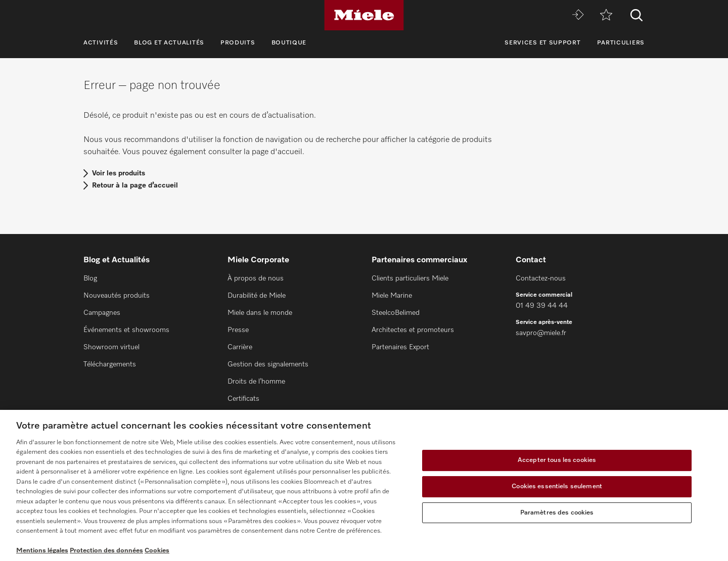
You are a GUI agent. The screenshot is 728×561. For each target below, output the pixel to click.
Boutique (289, 43)
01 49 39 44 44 (542, 306)
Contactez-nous (541, 278)
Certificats (243, 399)
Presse (238, 330)
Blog (90, 278)
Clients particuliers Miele (410, 278)
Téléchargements (110, 364)
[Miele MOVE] (578, 15)
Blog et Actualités (169, 43)
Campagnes (102, 313)
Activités (101, 43)
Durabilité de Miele (257, 296)
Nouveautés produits (117, 296)
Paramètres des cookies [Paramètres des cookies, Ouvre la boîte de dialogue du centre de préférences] (557, 513)
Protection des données (106, 551)
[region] (364, 485)
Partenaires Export (400, 347)
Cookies (157, 551)
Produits (238, 43)
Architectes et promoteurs (413, 330)
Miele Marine (392, 296)
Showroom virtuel (111, 347)
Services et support (542, 43)
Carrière (240, 347)
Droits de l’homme (256, 382)
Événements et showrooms (126, 330)
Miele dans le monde (260, 313)
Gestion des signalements (268, 364)
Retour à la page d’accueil (135, 185)
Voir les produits (119, 173)
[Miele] (364, 15)
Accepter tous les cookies (557, 461)
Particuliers (621, 43)
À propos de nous (256, 278)
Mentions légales (42, 551)
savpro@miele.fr (541, 333)
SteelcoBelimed (396, 313)
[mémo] (606, 15)
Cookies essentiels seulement (557, 486)
